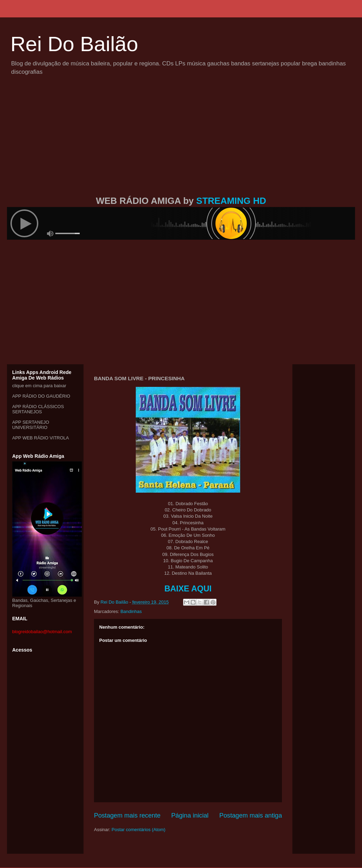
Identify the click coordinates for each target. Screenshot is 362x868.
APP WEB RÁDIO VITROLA (41, 438)
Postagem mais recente (127, 815)
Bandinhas (131, 611)
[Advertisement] (181, 144)
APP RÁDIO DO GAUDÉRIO (41, 396)
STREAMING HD (231, 201)
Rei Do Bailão (74, 44)
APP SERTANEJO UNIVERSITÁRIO (31, 425)
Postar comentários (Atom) (139, 830)
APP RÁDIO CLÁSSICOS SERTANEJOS (38, 409)
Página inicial (190, 815)
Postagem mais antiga (251, 815)
